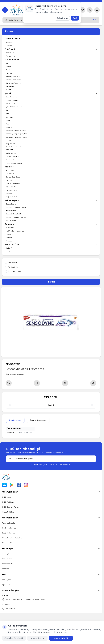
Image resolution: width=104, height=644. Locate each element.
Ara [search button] (95, 20)
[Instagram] (26, 485)
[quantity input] (51, 405)
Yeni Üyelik (6, 580)
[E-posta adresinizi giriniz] (51, 459)
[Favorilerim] (83, 10)
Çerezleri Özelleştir (14, 638)
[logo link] (17, 10)
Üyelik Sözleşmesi (9, 528)
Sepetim (6, 569)
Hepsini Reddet (37, 638)
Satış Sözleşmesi (9, 533)
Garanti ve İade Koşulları (12, 538)
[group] (51, 322)
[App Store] (4, 485)
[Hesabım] (90, 10)
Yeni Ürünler (7, 559)
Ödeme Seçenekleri (38, 420)
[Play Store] (12, 485)
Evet (75, 18)
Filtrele (51, 282)
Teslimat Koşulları (9, 523)
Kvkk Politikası (8, 502)
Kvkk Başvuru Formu (11, 507)
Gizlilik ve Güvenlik (10, 543)
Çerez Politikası (8, 512)
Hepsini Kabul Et (61, 638)
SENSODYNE (13, 364)
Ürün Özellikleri (15, 420)
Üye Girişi (6, 585)
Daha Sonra (62, 18)
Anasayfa (6, 554)
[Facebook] (19, 485)
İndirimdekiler (8, 564)
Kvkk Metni (7, 497)
